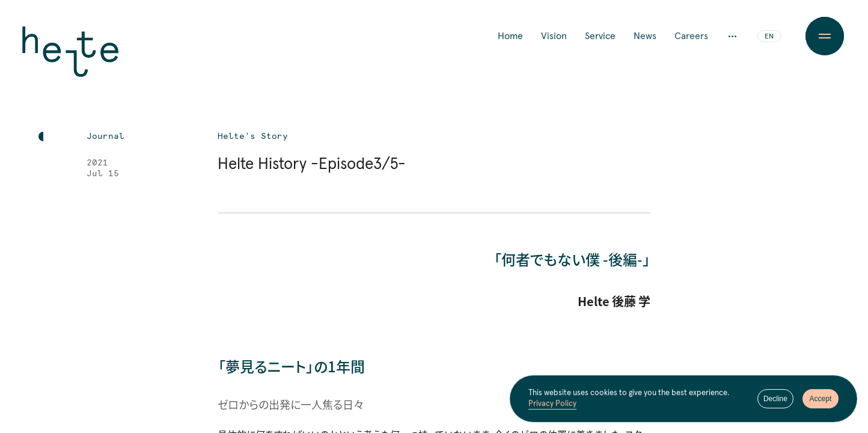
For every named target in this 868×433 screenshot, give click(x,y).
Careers (691, 36)
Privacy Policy (552, 407)
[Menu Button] (825, 36)
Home (510, 36)
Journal (105, 137)
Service (600, 36)
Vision (554, 36)
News (645, 36)
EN (769, 37)
